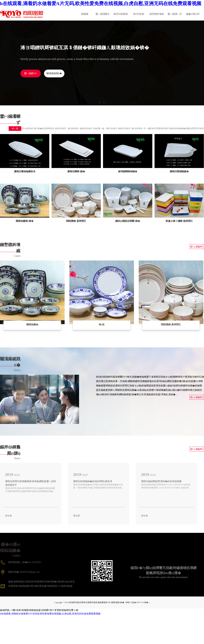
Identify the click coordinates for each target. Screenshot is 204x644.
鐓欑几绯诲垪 (124, 128)
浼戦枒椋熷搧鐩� (177, 128)
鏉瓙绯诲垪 (73, 128)
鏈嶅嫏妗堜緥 (157, 14)
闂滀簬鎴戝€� (54, 73)
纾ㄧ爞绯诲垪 (150, 128)
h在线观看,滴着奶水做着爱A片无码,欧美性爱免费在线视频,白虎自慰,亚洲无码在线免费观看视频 (101, 3)
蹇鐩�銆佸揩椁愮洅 (44, 128)
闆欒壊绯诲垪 (163, 128)
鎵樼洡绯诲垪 (86, 128)
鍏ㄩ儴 (15, 128)
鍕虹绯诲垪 (112, 128)
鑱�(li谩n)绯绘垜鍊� (193, 17)
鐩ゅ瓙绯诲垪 (28, 128)
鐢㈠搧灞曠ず (103, 14)
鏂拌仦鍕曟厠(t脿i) (121, 17)
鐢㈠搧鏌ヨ (31, 73)
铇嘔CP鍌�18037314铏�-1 (138, 602)
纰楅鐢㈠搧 (99, 128)
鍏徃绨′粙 (139, 14)
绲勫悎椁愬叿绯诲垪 (195, 128)
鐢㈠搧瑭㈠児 (175, 14)
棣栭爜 (85, 14)
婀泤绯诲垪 (137, 128)
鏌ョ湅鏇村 (197, 247)
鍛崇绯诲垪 (61, 128)
